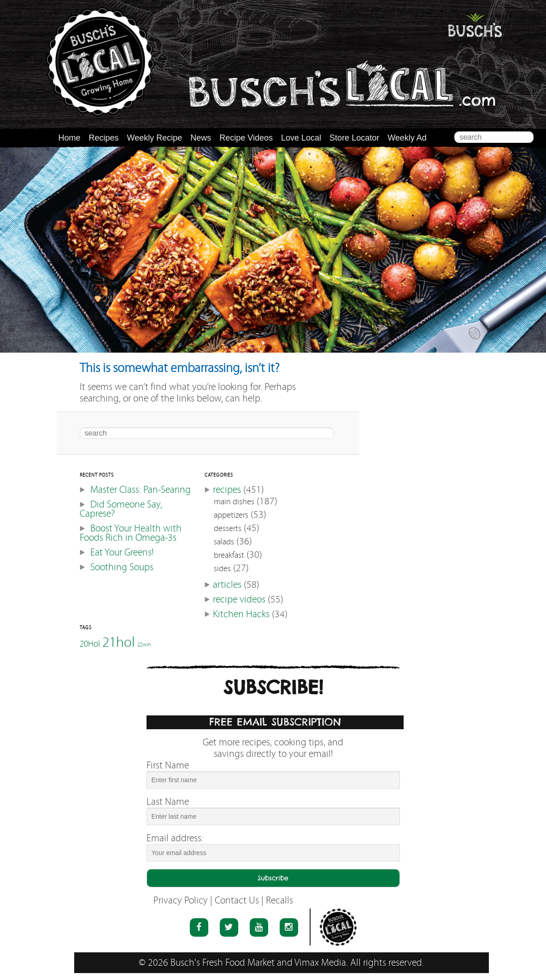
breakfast (229, 555)
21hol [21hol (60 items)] (119, 642)
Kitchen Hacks (241, 614)
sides (222, 569)
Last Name (168, 802)
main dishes (234, 502)
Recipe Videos (246, 138)
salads (224, 542)
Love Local (301, 138)
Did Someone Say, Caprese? (121, 509)
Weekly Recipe (155, 138)
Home (70, 138)
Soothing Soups (122, 567)
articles (227, 585)
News (201, 138)
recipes (227, 490)
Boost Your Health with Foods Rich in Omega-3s (131, 533)
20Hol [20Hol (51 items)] (90, 643)
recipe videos (239, 599)
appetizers (231, 515)
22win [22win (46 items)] (144, 645)
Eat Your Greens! (122, 552)
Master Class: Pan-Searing (141, 490)
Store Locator (354, 138)
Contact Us (237, 900)
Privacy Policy (181, 900)
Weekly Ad (407, 138)
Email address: (175, 838)
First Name (168, 765)
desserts (228, 528)
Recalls (279, 900)
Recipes (104, 138)
